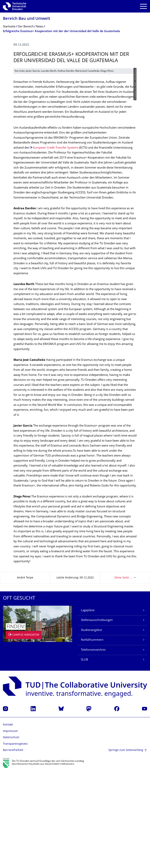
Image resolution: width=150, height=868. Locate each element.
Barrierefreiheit (13, 848)
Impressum (10, 829)
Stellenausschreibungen (97, 718)
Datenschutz (11, 835)
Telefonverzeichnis (93, 747)
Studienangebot (91, 728)
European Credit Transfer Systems (56, 245)
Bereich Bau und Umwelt (27, 19)
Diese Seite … (123, 675)
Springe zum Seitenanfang (126, 848)
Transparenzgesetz (15, 841)
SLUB (84, 757)
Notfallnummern (92, 737)
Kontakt (8, 822)
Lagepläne (88, 708)
